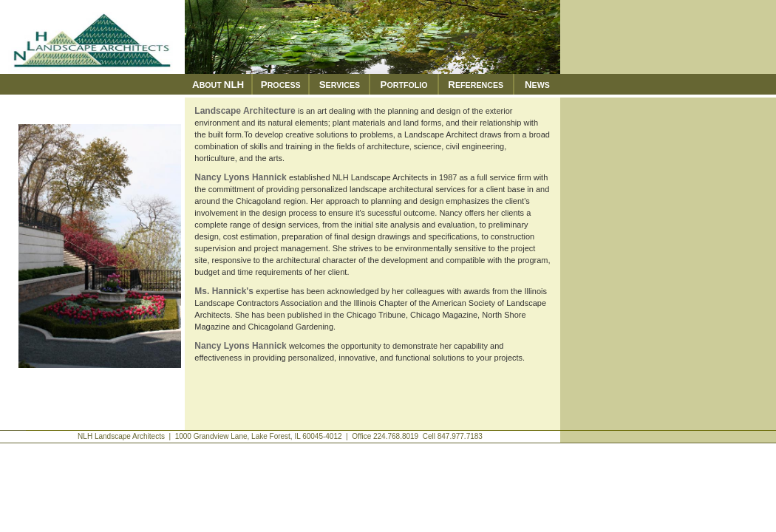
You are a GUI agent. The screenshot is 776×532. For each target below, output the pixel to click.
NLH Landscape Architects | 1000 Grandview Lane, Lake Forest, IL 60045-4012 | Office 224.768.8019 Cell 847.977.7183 (280, 436)
